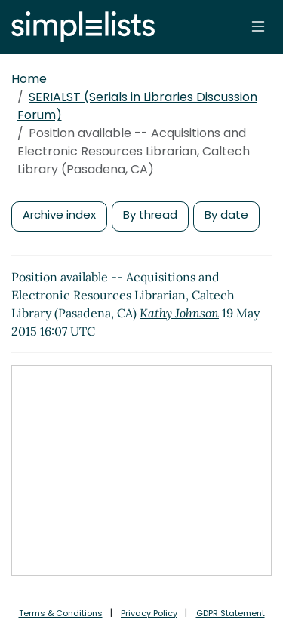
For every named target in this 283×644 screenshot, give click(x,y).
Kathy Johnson (179, 313)
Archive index (59, 215)
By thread (150, 215)
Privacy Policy (149, 613)
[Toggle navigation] (258, 26)
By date (226, 215)
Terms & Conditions (61, 613)
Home (29, 79)
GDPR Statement (231, 613)
